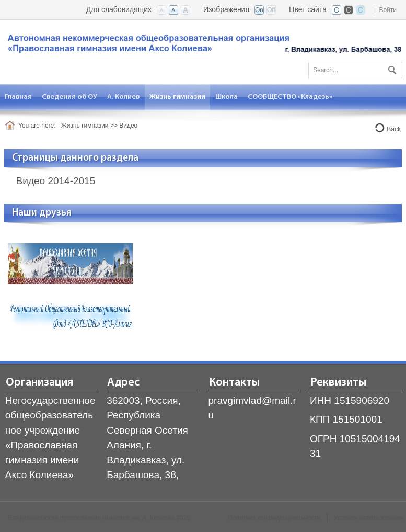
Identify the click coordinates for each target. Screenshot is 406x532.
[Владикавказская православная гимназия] (203, 46)
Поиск (391, 68)
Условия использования (369, 518)
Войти (388, 10)
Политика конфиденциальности (274, 518)
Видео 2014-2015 (56, 181)
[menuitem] (19, 97)
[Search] (355, 70)
